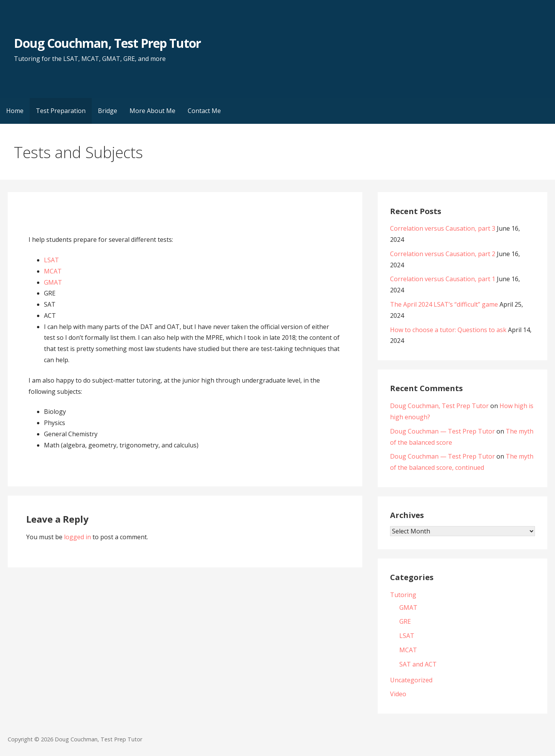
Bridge (108, 111)
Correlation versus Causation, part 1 (443, 279)
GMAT (53, 282)
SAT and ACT (418, 664)
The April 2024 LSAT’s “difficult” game (444, 304)
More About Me (152, 111)
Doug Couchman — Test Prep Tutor (442, 431)
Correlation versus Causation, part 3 (443, 228)
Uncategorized (411, 680)
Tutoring (403, 595)
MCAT (53, 271)
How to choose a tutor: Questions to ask (448, 330)
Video (398, 694)
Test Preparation (61, 111)
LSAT (51, 260)
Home (15, 111)
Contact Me (204, 111)
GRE (405, 621)
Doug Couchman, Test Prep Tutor (107, 43)
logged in (77, 537)
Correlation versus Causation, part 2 (443, 254)
